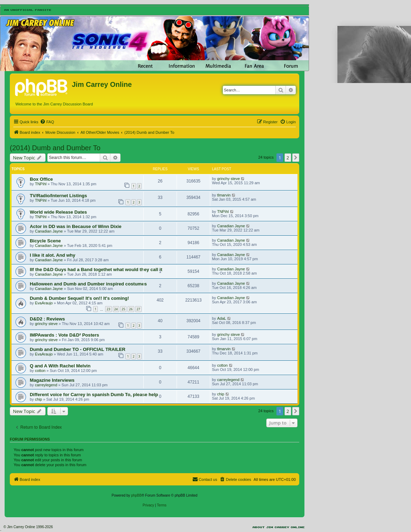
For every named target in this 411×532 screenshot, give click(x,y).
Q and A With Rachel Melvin (60, 366)
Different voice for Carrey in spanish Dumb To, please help (94, 395)
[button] (296, 158)
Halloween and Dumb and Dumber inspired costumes (88, 284)
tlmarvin (224, 195)
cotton (40, 371)
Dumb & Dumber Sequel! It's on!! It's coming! (79, 298)
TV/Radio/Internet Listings (58, 196)
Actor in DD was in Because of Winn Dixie (76, 226)
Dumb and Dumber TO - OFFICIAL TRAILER (78, 349)
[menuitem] (47, 122)
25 (123, 309)
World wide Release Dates (58, 212)
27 (138, 309)
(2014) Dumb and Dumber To (55, 148)
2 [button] (288, 158)
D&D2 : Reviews (47, 319)
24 (116, 309)
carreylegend (46, 385)
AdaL (222, 318)
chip (39, 399)
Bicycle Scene (45, 241)
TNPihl (41, 184)
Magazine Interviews (52, 380)
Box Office (41, 179)
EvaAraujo (44, 303)
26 (131, 309)
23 (108, 309)
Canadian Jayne (49, 231)
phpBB (136, 495)
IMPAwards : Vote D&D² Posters (64, 335)
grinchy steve (229, 179)
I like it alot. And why (53, 255)
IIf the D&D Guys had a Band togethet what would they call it (96, 270)
